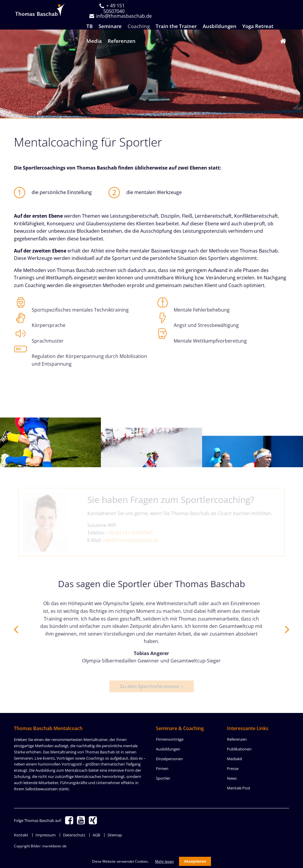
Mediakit (235, 759)
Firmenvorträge (170, 739)
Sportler (163, 778)
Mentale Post (239, 788)
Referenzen (237, 739)
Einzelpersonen (169, 759)
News (232, 778)
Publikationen (239, 749)
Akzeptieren (195, 861)
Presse (233, 768)
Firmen (162, 768)
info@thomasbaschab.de (131, 540)
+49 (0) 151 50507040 (129, 533)
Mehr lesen (164, 861)
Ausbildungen (168, 749)
